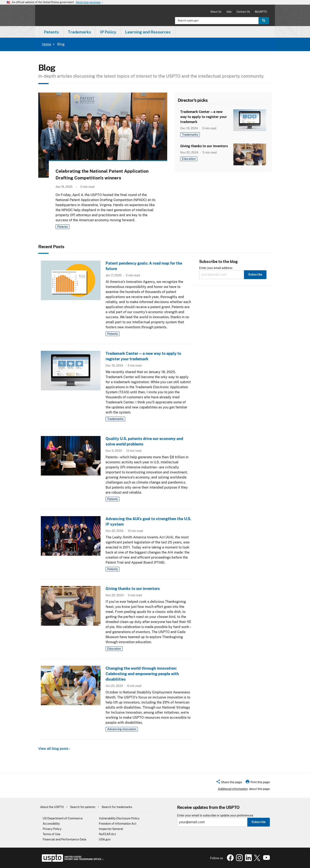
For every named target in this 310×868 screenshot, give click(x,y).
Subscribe (259, 822)
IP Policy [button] (108, 32)
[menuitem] (51, 32)
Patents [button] (51, 32)
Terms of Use (52, 834)
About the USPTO (52, 807)
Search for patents (83, 807)
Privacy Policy (52, 829)
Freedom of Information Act (118, 824)
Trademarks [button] (79, 32)
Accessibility (51, 824)
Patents (62, 227)
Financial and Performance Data (64, 839)
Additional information (233, 789)
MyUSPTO (261, 12)
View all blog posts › (54, 749)
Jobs (229, 12)
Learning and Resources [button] (148, 32)
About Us (216, 12)
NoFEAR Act (107, 834)
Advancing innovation (122, 729)
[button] (229, 783)
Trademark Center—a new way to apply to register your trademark (204, 117)
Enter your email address (216, 268)
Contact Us (243, 12)
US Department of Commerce (63, 818)
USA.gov (105, 839)
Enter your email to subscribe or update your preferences (215, 816)
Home (46, 44)
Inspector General (111, 829)
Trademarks (190, 135)
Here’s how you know (90, 2)
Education (189, 159)
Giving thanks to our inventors (204, 146)
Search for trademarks (117, 807)
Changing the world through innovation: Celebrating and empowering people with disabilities (142, 674)
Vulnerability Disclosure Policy (119, 818)
